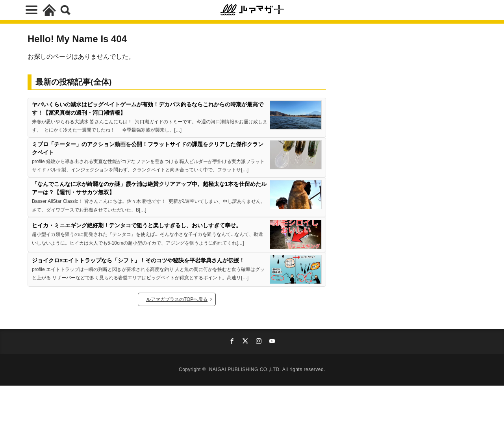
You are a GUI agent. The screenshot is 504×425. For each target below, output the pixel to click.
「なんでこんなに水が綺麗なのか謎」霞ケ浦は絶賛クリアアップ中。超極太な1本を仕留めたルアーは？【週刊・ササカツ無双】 (149, 188)
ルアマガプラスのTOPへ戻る (177, 299)
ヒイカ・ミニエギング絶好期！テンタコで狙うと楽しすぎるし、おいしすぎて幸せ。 (137, 225)
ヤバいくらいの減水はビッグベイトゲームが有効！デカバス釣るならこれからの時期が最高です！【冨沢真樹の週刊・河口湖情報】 (148, 109)
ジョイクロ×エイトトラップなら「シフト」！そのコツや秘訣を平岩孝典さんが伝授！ (138, 260)
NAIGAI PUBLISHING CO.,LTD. (246, 369)
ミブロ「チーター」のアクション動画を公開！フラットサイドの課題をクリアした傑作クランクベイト (148, 148)
